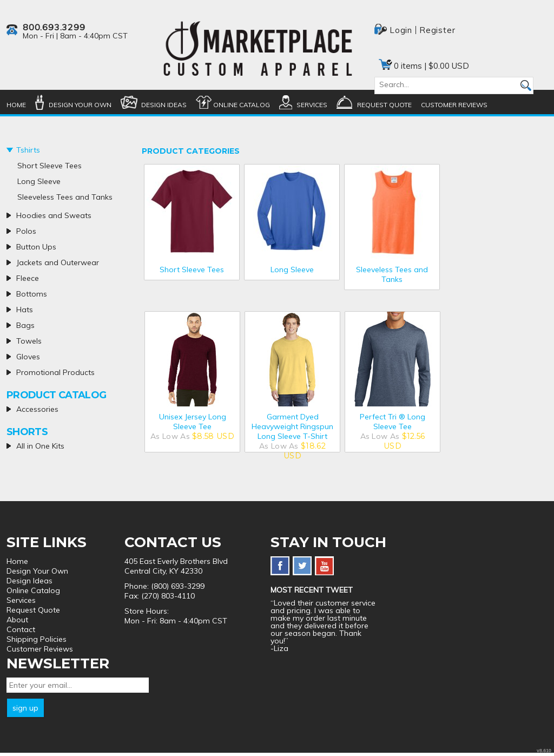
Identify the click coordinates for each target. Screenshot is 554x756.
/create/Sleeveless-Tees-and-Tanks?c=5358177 (392, 212)
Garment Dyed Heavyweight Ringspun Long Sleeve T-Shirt (292, 426)
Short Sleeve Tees (192, 269)
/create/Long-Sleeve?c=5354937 (292, 212)
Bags (25, 325)
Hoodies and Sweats (54, 215)
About (17, 620)
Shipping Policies (37, 639)
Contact (21, 629)
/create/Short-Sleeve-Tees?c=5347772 (192, 212)
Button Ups (36, 247)
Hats (25, 310)
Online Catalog (242, 105)
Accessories (37, 409)
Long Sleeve (292, 269)
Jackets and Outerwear (58, 262)
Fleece (28, 278)
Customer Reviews (454, 105)
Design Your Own (80, 105)
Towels (29, 341)
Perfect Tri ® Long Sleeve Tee (393, 422)
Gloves (28, 357)
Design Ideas (164, 105)
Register (437, 30)
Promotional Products (55, 372)
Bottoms (32, 294)
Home (16, 105)
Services (312, 105)
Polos (26, 231)
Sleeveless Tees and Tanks (392, 274)
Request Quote (384, 105)
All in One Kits (40, 446)
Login (401, 30)
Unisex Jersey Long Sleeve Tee (193, 422)
